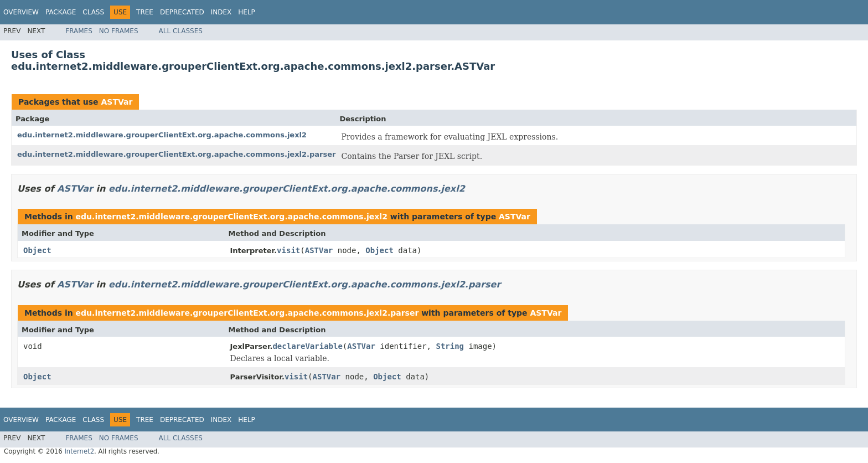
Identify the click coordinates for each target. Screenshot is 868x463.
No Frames (119, 31)
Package (61, 12)
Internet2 (79, 451)
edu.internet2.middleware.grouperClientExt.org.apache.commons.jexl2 (162, 135)
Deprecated (182, 12)
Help (247, 12)
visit (288, 250)
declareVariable (307, 346)
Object (37, 250)
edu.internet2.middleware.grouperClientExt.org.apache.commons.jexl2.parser (176, 154)
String (450, 346)
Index (221, 12)
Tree (145, 12)
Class (93, 12)
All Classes (181, 31)
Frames (79, 31)
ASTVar (117, 102)
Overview (21, 12)
